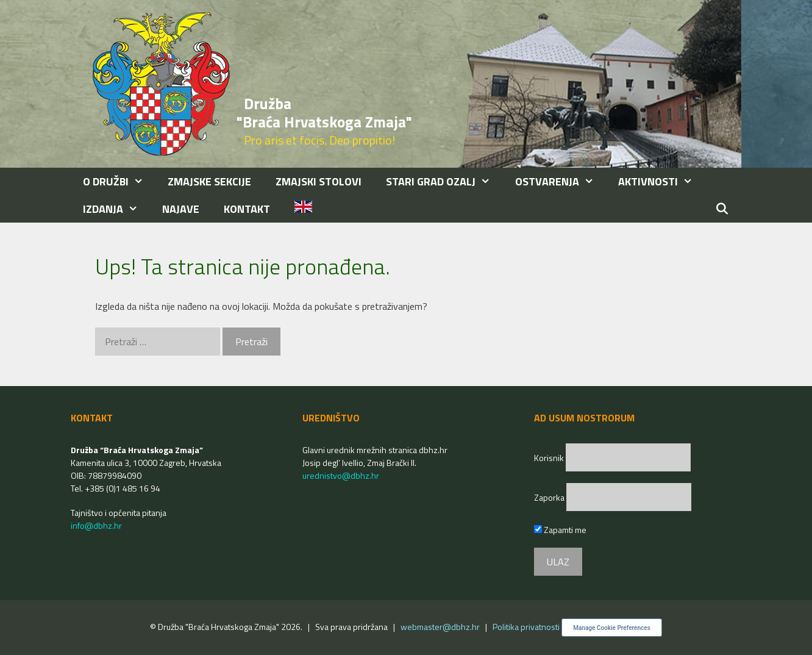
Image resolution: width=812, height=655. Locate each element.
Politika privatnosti (526, 627)
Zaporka (550, 497)
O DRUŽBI (119, 181)
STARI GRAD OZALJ (444, 181)
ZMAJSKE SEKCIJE (209, 181)
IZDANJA (116, 209)
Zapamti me (560, 530)
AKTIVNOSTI (661, 181)
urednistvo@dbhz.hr (341, 475)
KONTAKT (247, 209)
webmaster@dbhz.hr (440, 627)
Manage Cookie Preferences (612, 628)
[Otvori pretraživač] (722, 209)
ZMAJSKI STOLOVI (319, 181)
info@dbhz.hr (96, 525)
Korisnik (550, 458)
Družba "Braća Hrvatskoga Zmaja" (324, 113)
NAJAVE (181, 209)
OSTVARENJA (561, 181)
